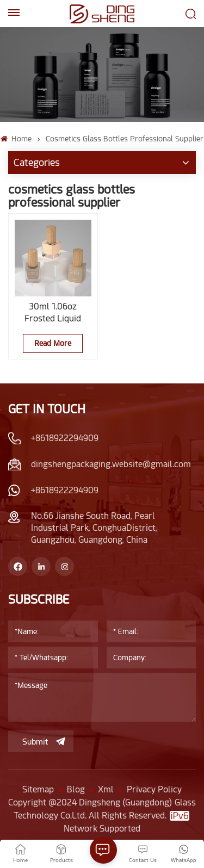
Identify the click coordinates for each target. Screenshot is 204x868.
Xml (106, 789)
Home (16, 139)
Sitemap (38, 789)
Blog (76, 789)
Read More (53, 343)
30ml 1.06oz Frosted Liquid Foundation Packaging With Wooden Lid (53, 313)
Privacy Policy (154, 789)
